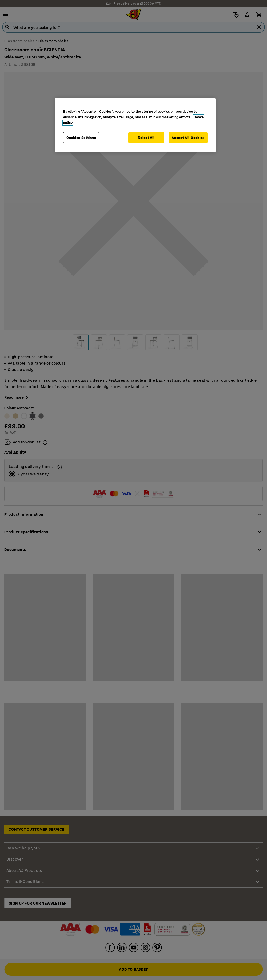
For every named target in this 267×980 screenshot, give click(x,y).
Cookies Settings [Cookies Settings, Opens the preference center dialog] (81, 138)
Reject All (146, 138)
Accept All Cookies (188, 138)
